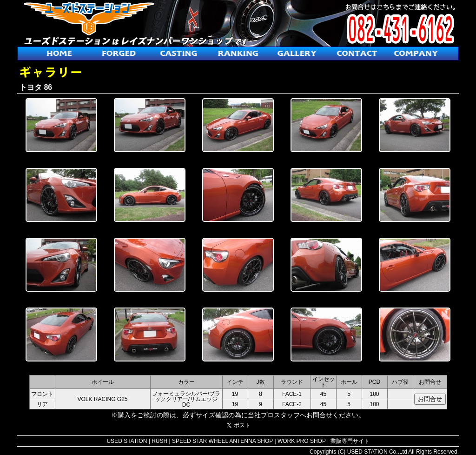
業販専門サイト (350, 441)
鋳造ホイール (178, 54)
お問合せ (357, 54)
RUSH (159, 441)
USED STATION (127, 441)
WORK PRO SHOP (302, 441)
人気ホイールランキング (238, 54)
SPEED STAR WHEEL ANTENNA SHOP (222, 441)
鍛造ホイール (119, 54)
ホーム (59, 54)
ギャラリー (297, 54)
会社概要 (416, 54)
